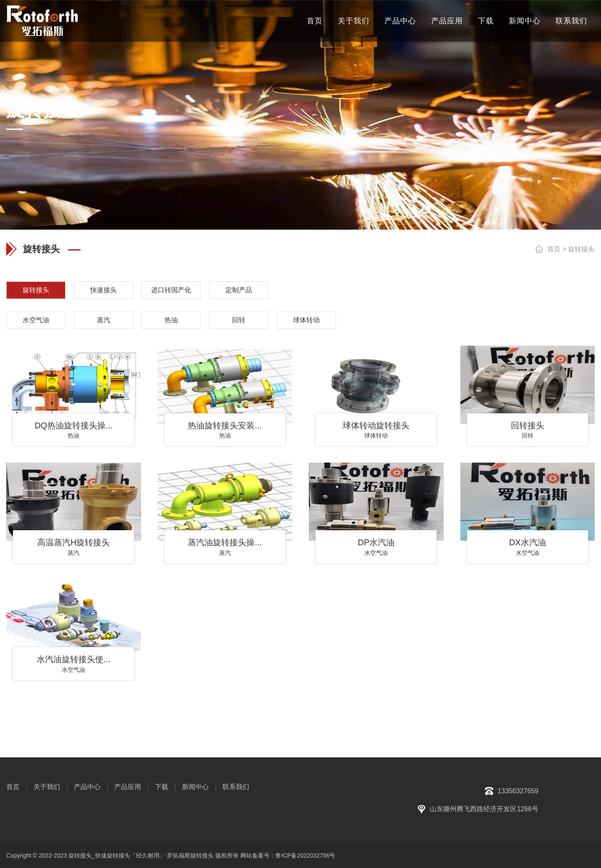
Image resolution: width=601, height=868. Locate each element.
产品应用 (447, 21)
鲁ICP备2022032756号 (305, 855)
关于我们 (354, 21)
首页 (315, 21)
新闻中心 (525, 21)
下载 (486, 21)
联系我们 (571, 21)
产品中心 (400, 21)
